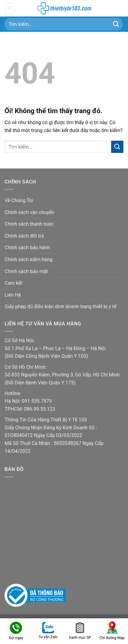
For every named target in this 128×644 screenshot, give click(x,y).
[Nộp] (116, 24)
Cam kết (14, 283)
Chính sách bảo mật (26, 271)
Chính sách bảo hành (27, 248)
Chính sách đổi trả (24, 236)
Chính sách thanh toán (29, 224)
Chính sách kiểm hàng (29, 259)
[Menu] (10, 8)
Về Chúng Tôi (19, 200)
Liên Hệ (13, 295)
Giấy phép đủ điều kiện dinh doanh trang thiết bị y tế (60, 307)
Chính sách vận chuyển (29, 212)
